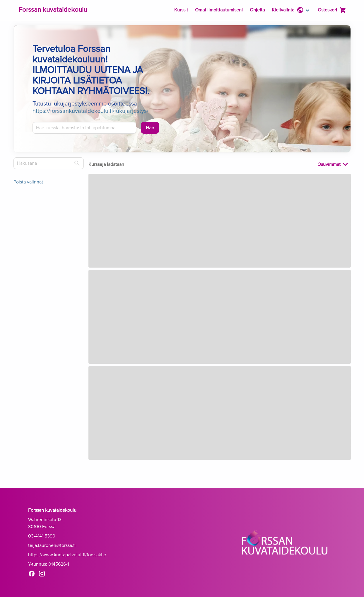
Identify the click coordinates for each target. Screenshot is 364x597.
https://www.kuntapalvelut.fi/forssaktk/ (67, 555)
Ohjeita (257, 10)
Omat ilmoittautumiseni (219, 10)
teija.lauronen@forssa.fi (52, 545)
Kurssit (181, 10)
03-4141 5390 (42, 536)
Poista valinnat (28, 182)
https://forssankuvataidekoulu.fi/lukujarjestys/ (90, 111)
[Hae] (150, 128)
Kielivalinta (288, 10)
